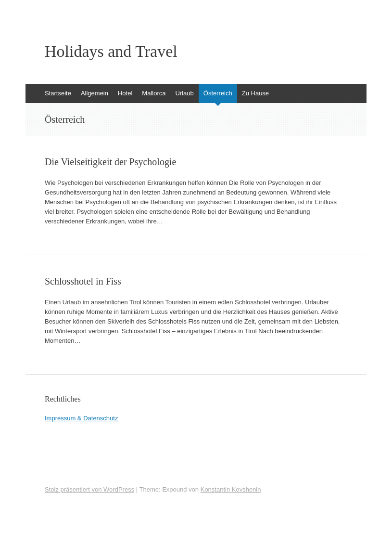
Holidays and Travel (111, 52)
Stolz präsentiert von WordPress (89, 489)
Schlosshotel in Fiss (83, 281)
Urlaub (184, 93)
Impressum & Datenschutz (81, 418)
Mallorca (154, 93)
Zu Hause (255, 93)
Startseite (58, 93)
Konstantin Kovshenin (231, 489)
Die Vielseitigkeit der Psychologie (110, 162)
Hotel (125, 93)
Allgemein (95, 93)
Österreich (218, 93)
